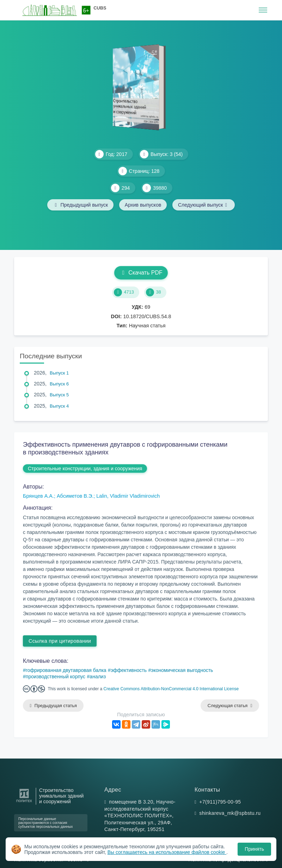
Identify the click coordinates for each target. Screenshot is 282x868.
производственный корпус (56, 677)
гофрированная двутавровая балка (66, 670)
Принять (254, 849)
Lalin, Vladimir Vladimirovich (128, 496)
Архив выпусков (143, 205)
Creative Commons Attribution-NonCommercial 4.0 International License (171, 689)
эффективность (129, 670)
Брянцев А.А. (38, 496)
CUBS (100, 8)
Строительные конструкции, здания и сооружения (85, 468)
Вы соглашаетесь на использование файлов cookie (167, 852)
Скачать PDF (141, 273)
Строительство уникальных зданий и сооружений (61, 796)
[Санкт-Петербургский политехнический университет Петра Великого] (24, 802)
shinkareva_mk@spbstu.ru (230, 813)
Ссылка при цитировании (60, 641)
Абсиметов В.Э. (75, 496)
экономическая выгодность (182, 670)
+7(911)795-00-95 (220, 802)
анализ (98, 677)
